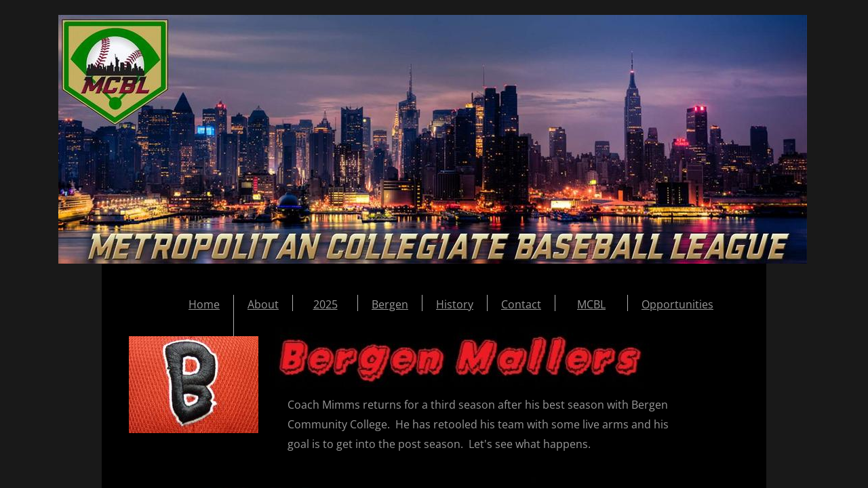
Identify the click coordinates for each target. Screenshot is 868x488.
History (455, 304)
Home (204, 304)
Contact (521, 304)
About (263, 304)
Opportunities (677, 304)
